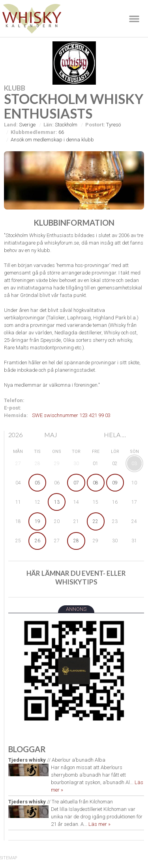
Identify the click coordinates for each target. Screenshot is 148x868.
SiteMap (8, 858)
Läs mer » (99, 824)
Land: (11, 125)
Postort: (95, 125)
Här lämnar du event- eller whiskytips (76, 578)
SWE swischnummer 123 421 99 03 (71, 415)
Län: (49, 125)
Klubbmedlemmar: (34, 132)
